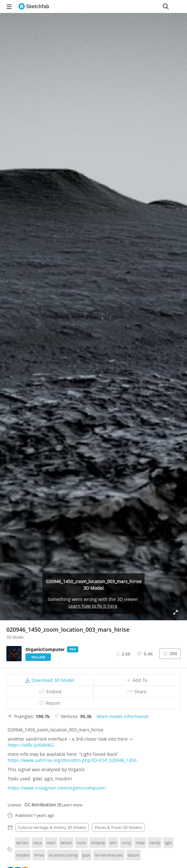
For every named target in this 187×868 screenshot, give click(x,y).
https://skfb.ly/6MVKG (31, 745)
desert (66, 843)
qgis (168, 843)
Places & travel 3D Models (118, 827)
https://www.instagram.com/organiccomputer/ (57, 788)
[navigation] (9, 6)
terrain (22, 843)
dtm (113, 843)
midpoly (98, 843)
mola (140, 843)
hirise (39, 855)
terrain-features (109, 855)
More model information (123, 716)
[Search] (166, 6)
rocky (126, 843)
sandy (155, 843)
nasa (37, 843)
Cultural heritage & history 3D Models (52, 827)
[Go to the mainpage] (34, 6)
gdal (86, 855)
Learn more (70, 805)
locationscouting (63, 855)
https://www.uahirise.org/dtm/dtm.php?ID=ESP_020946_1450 (72, 760)
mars (51, 843)
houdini (23, 855)
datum (134, 855)
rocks (81, 843)
